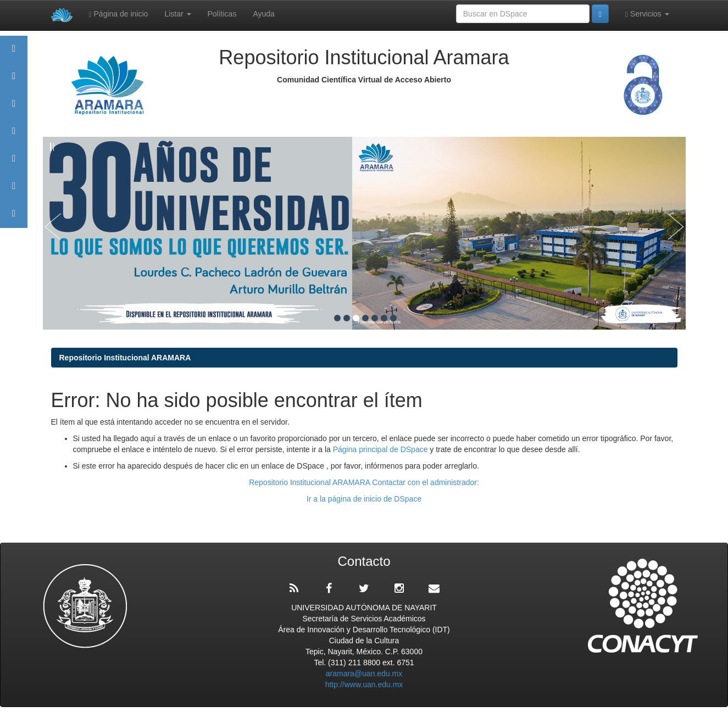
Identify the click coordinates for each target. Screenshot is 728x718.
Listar (177, 14)
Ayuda (263, 14)
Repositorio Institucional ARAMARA (125, 358)
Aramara (14, 81)
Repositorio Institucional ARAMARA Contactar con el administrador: (364, 482)
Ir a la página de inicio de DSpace (364, 499)
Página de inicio (119, 14)
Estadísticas (14, 191)
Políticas (222, 14)
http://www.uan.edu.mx (364, 684)
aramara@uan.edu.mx (364, 674)
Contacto (14, 218)
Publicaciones (14, 136)
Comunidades (14, 108)
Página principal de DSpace (382, 449)
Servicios (647, 14)
